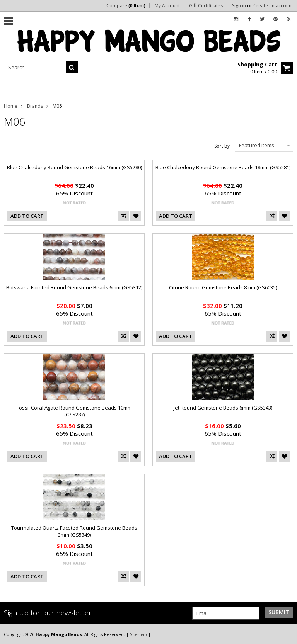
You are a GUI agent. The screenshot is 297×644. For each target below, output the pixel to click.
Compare (126, 6)
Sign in (239, 6)
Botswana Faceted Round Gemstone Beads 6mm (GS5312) (74, 287)
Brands (35, 106)
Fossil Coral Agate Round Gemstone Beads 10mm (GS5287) (74, 411)
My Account (167, 6)
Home (11, 106)
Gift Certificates (206, 6)
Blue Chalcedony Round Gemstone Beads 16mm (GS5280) (74, 167)
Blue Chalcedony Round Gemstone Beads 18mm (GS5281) (223, 167)
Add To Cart (27, 216)
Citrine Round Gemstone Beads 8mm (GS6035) (223, 287)
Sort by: (223, 146)
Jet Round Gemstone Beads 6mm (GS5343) (223, 408)
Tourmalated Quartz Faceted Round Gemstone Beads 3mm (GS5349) (74, 531)
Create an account (273, 6)
